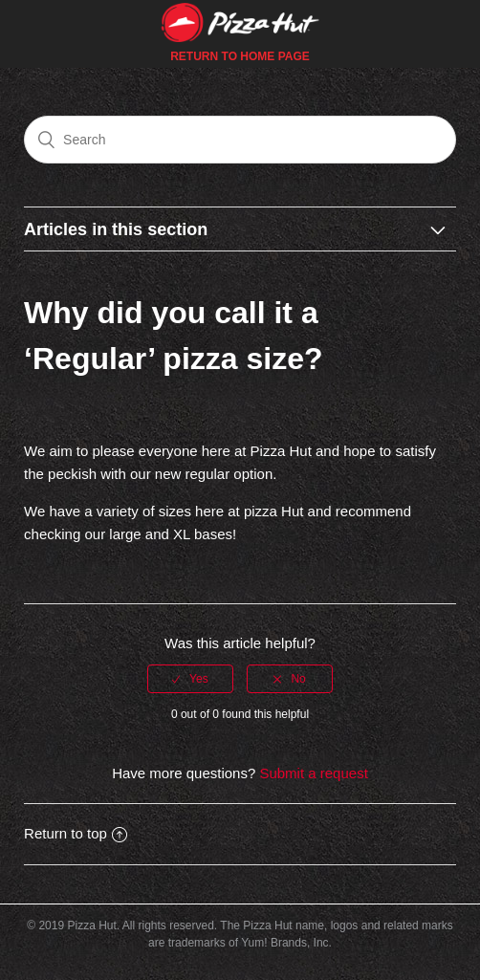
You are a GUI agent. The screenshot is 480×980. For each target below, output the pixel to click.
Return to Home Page (240, 56)
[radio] (190, 679)
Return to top (76, 834)
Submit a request (313, 773)
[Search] (240, 140)
